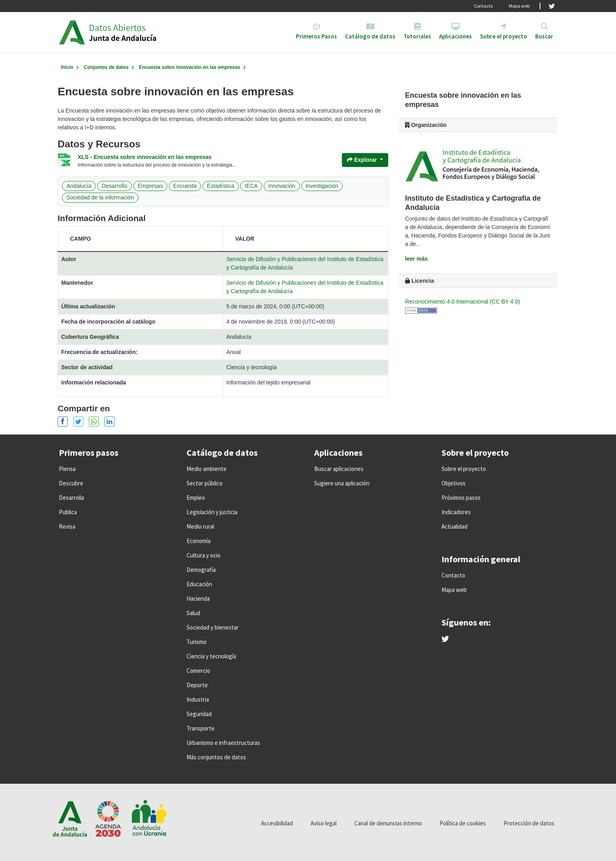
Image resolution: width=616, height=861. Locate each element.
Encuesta (185, 186)
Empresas (150, 186)
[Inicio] (67, 67)
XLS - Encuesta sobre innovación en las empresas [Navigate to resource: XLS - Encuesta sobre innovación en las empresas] (145, 157)
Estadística (221, 186)
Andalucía (79, 186)
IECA (251, 186)
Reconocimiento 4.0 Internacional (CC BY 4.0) (463, 302)
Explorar (363, 160)
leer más (416, 259)
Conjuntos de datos (106, 67)
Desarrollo (114, 186)
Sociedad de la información (100, 197)
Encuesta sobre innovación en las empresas (190, 67)
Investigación (322, 186)
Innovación (282, 186)
